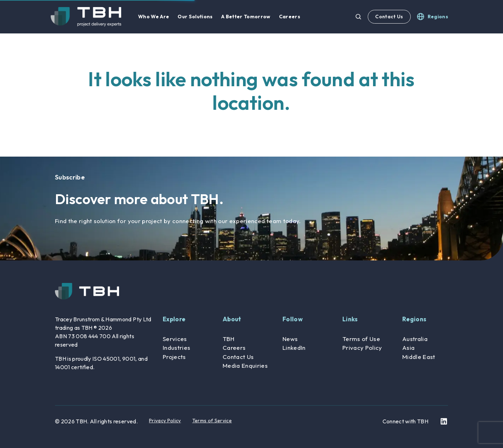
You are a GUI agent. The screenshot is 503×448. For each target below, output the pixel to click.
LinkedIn (294, 348)
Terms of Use (361, 339)
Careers (234, 348)
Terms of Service (212, 421)
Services (175, 339)
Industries (176, 348)
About (232, 319)
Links (350, 319)
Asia (408, 348)
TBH (228, 339)
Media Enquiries (245, 365)
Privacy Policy (362, 348)
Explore (174, 319)
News (290, 339)
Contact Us (389, 17)
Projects (174, 357)
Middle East (419, 357)
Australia (415, 339)
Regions (414, 319)
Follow (293, 319)
